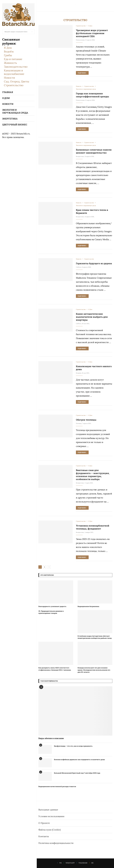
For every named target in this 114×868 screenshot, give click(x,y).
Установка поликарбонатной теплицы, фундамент (93, 527)
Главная (8, 92)
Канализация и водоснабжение (14, 72)
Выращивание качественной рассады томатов (57, 786)
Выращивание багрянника (88, 606)
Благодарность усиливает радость (52, 606)
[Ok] (91, 863)
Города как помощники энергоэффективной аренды (92, 95)
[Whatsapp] (69, 863)
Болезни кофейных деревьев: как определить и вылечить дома (79, 759)
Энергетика (10, 119)
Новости (9, 78)
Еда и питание (13, 59)
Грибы (8, 55)
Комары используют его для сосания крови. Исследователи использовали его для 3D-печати (94, 670)
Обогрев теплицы (86, 420)
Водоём (9, 52)
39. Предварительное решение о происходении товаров (51, 612)
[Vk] (59, 863)
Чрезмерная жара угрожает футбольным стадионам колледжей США (92, 33)
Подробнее (82, 73)
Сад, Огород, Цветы (17, 81)
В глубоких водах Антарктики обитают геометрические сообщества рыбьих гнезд (95, 637)
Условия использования (51, 816)
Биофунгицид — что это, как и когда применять (73, 746)
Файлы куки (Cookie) (50, 830)
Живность (10, 63)
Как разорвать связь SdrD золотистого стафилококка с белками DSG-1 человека (55, 669)
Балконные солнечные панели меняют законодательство (94, 151)
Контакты (44, 836)
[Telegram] (82, 863)
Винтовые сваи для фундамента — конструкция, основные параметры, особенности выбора (93, 475)
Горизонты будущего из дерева (94, 263)
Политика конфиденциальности (56, 843)
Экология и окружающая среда (15, 111)
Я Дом (8, 48)
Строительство (14, 85)
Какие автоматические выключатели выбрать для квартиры (92, 317)
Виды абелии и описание (51, 738)
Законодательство (16, 67)
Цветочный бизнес (15, 124)
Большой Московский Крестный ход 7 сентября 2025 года (77, 773)
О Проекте (44, 823)
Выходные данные (48, 810)
